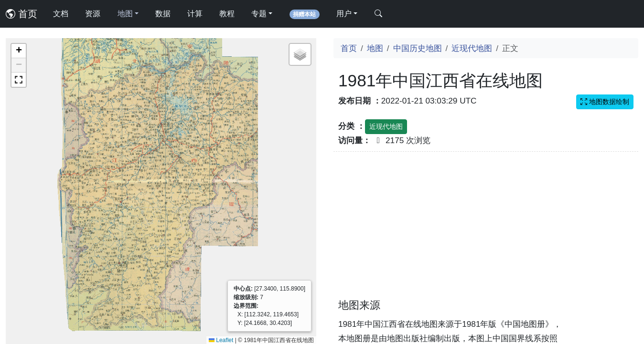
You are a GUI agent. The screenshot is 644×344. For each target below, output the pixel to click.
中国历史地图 (418, 48)
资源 (93, 14)
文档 (61, 14)
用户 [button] (344, 14)
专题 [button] (259, 14)
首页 (21, 14)
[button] (19, 51)
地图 (375, 48)
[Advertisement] (486, 231)
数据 (163, 14)
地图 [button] (125, 14)
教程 (227, 14)
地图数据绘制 (605, 102)
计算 (195, 14)
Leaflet (221, 340)
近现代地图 (472, 48)
